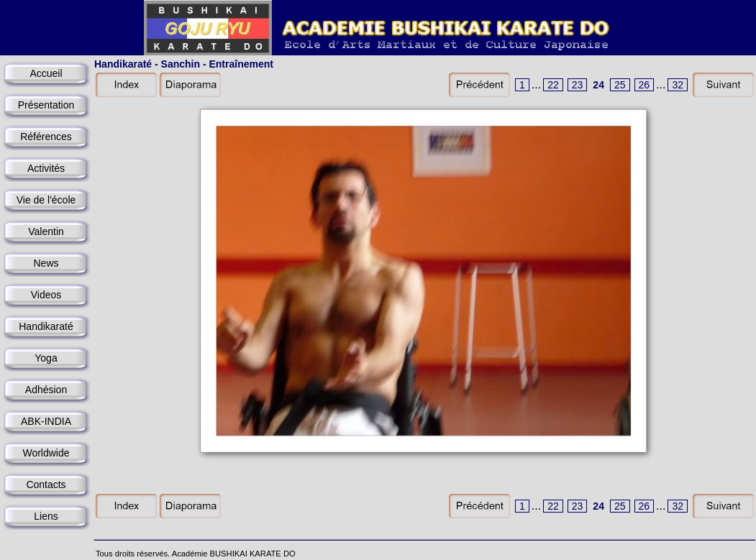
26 (645, 85)
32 (678, 85)
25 (620, 85)
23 (578, 85)
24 (598, 85)
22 (553, 85)
